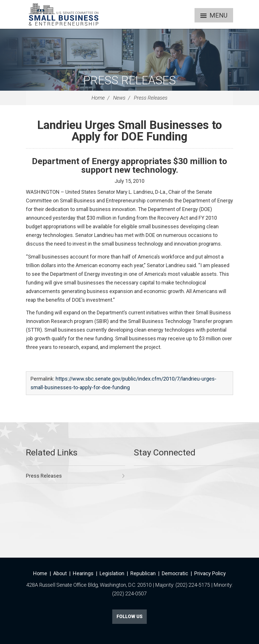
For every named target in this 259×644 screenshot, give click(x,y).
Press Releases (129, 80)
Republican (143, 573)
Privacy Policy (210, 573)
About (60, 573)
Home (98, 98)
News (119, 98)
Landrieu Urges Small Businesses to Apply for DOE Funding (129, 131)
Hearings (83, 573)
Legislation (112, 573)
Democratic (175, 573)
